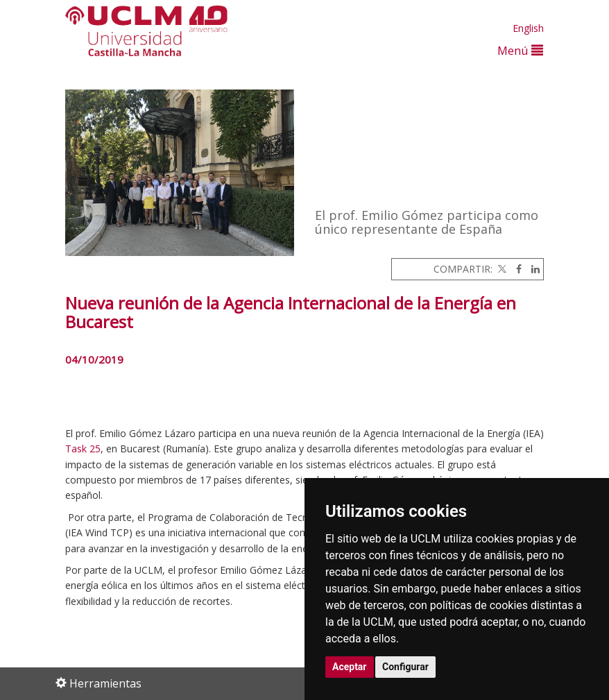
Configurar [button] (405, 667)
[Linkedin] (532, 269)
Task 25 (83, 449)
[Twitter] (501, 269)
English (528, 28)
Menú (520, 50)
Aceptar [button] (350, 667)
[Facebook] (515, 269)
